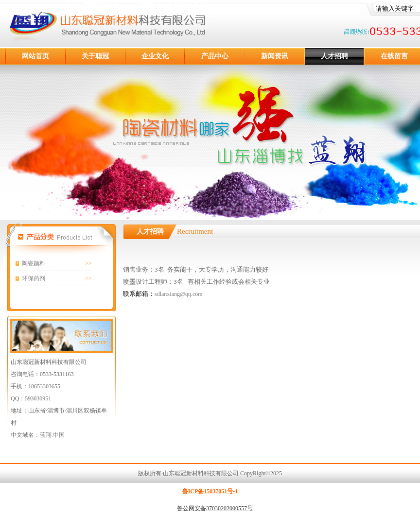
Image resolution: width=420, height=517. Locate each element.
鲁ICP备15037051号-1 (210, 491)
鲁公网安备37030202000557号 (215, 508)
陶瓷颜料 (34, 263)
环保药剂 (34, 278)
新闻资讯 (275, 56)
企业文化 (155, 56)
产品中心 (215, 56)
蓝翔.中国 (52, 435)
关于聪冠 (95, 56)
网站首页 (35, 56)
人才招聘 (334, 56)
